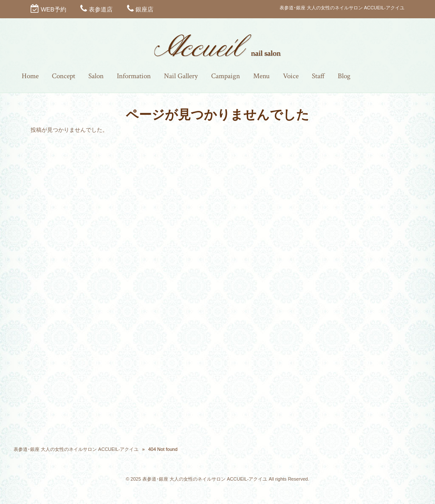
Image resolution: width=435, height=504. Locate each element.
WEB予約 (54, 9)
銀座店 (144, 9)
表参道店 (101, 9)
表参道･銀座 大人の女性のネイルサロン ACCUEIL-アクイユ (76, 449)
